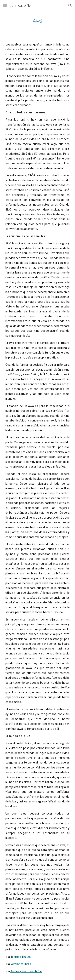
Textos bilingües (21, 957)
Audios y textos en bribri (26, 971)
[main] (38, 21)
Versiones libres (21, 964)
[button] (5, 5)
